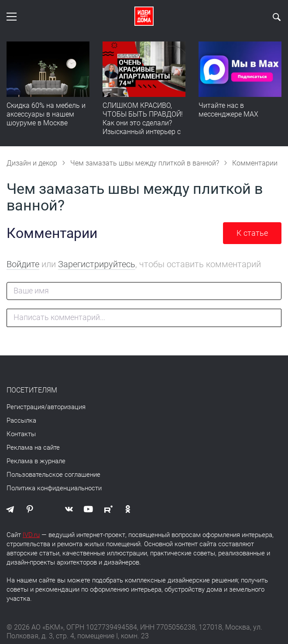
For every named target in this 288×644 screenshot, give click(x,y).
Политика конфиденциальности (54, 488)
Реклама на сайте (33, 448)
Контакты (21, 434)
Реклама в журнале (36, 461)
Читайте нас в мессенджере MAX (228, 110)
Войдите (23, 264)
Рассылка (21, 420)
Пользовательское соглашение (53, 475)
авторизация (66, 407)
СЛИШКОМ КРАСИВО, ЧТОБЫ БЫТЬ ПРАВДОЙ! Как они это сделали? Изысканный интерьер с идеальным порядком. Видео (143, 127)
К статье (252, 233)
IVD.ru (31, 535)
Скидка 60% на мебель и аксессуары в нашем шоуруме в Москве (46, 114)
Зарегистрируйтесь (97, 264)
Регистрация (26, 407)
